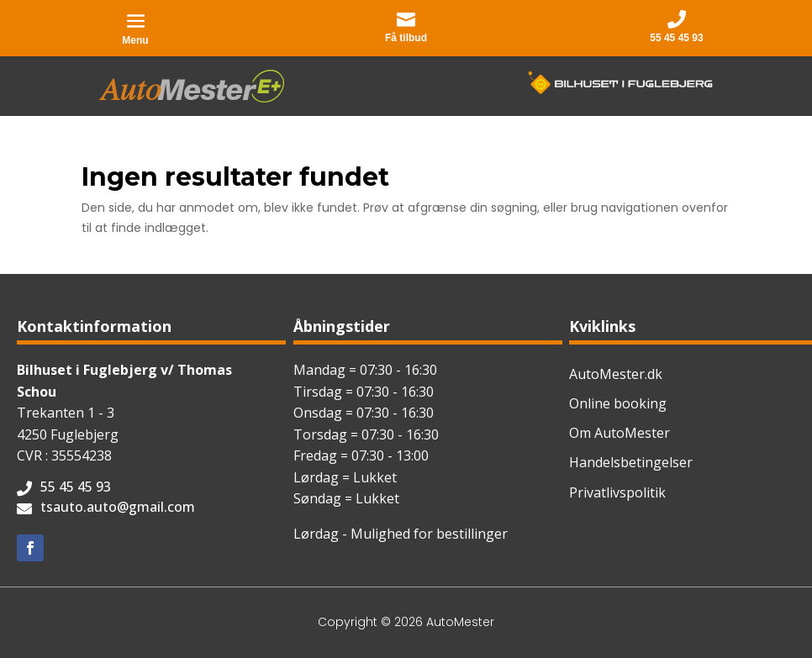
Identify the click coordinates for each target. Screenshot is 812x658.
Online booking (618, 403)
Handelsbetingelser (631, 462)
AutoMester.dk (616, 374)
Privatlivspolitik (617, 492)
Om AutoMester (620, 433)
